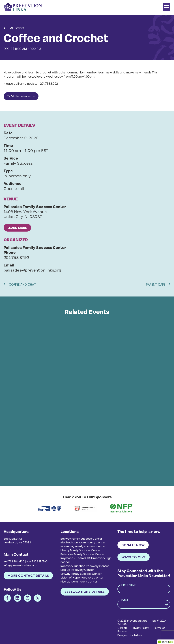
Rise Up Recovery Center (77, 570)
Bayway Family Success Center (81, 539)
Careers (122, 628)
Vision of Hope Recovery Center (82, 578)
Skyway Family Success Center (81, 574)
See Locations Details (85, 592)
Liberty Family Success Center (81, 550)
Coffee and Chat (20, 285)
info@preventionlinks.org (20, 565)
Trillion (138, 635)
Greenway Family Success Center (83, 546)
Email (125, 600)
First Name (129, 585)
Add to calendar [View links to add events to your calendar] (21, 96)
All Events (17, 28)
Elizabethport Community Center (83, 542)
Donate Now (133, 545)
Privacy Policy (140, 628)
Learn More (17, 228)
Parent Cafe (158, 285)
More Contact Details (28, 576)
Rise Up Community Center (79, 581)
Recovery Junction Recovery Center (85, 566)
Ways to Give (134, 557)
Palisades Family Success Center (83, 554)
